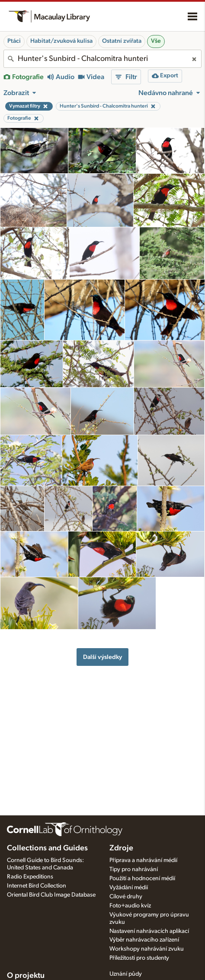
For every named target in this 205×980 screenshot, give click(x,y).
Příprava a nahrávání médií (143, 860)
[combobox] (102, 59)
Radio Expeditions (30, 877)
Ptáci (14, 41)
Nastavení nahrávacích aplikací (149, 931)
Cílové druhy (126, 897)
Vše (156, 41)
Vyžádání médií (129, 888)
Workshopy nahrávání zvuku (147, 949)
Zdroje (121, 848)
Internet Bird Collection (37, 886)
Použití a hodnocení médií (142, 878)
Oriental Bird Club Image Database (51, 895)
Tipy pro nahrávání (134, 869)
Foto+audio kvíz (130, 906)
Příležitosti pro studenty (139, 958)
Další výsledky (102, 657)
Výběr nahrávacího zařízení (144, 940)
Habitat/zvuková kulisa (61, 41)
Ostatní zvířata (122, 41)
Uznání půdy (126, 974)
